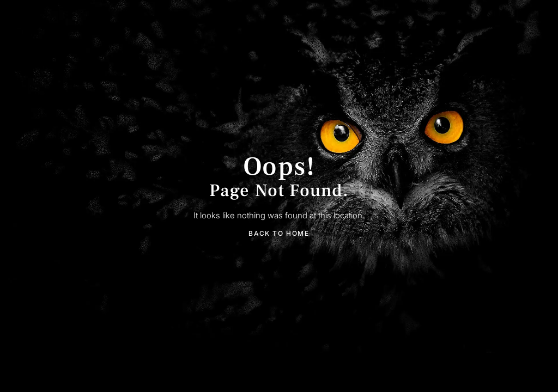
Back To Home (279, 233)
